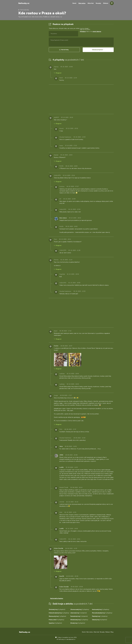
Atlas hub (91, 3)
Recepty (98, 3)
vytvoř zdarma (97, 31)
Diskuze (106, 3)
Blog (112, 632)
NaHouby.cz (24, 3)
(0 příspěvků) (57, 609)
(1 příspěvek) (57, 616)
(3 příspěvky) (80, 609)
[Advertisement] (32, 50)
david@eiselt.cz (71, 639)
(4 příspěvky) (56, 620)
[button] (64, 50)
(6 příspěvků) (100, 620)
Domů (74, 3)
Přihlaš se (83, 31)
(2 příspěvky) (101, 609)
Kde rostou (82, 3)
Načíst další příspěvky (57, 598)
